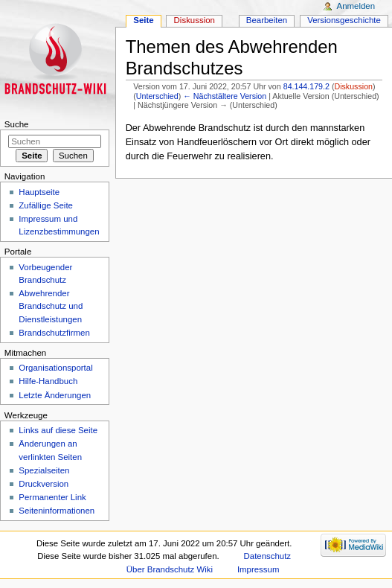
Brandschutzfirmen (54, 333)
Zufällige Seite (46, 205)
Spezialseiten (44, 470)
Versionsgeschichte (344, 20)
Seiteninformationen (57, 511)
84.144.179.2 (306, 86)
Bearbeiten (267, 20)
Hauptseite (39, 192)
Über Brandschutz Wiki (170, 569)
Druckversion (44, 484)
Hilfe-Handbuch (48, 381)
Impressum (258, 569)
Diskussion (353, 86)
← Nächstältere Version (225, 96)
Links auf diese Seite (58, 430)
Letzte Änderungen (55, 395)
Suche (17, 124)
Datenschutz (268, 556)
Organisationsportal (55, 368)
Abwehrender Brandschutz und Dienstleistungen (51, 306)
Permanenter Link (52, 497)
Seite (143, 20)
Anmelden (356, 6)
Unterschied (157, 96)
